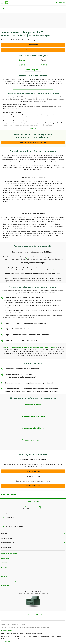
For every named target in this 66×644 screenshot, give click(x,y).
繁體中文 (44, 64)
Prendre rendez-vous (11, 521)
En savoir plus (6, 629)
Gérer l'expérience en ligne (9, 580)
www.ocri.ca (5, 640)
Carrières (4, 576)
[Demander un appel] (33, 44)
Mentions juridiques (8, 494)
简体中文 (22, 64)
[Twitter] (25, 614)
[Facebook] (29, 614)
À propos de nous (7, 571)
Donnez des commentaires (13, 526)
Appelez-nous (9, 517)
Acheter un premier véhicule (32, 427)
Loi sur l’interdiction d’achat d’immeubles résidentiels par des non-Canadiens (30, 346)
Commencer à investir (32, 404)
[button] (33, 470)
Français (44, 59)
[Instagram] (32, 614)
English (22, 59)
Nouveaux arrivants (9, 8)
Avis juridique (5, 557)
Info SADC (4, 566)
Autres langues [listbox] (33, 69)
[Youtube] (37, 614)
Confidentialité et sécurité (9, 553)
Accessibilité (5, 562)
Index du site (5, 585)
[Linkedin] (41, 614)
